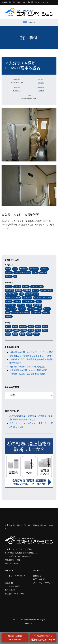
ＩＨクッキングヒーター (22, 272)
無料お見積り (11, 590)
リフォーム (44, 269)
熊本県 (15, 326)
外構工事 (43, 272)
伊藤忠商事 (9, 290)
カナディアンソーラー (13, 298)
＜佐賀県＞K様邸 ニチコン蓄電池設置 (27, 374)
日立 (21, 294)
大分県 (41, 91)
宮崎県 (45, 330)
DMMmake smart (11, 309)
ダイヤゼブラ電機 (37, 286)
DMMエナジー (10, 305)
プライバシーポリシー (43, 583)
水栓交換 (9, 276)
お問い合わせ (39, 579)
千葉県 (45, 326)
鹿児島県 (9, 330)
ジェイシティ (36, 312)
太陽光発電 (23, 269)
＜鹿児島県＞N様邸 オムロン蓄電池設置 (28, 370)
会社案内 (37, 576)
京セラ (39, 301)
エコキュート (34, 269)
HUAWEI (17, 91)
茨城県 (31, 326)
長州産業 (26, 286)
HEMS (15, 269)
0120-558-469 (25, 556)
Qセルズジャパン (47, 290)
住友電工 (46, 312)
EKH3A (35, 272)
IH (15, 276)
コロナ (29, 305)
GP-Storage (31, 309)
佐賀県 (8, 334)
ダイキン (17, 301)
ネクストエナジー (11, 294)
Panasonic (47, 309)
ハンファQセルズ (28, 301)
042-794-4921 (14, 560)
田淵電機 (19, 290)
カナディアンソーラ (32, 294)
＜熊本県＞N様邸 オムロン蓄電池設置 (27, 367)
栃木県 (31, 330)
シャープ (36, 290)
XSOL (8, 312)
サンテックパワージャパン (21, 312)
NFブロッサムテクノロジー (43, 298)
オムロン (9, 286)
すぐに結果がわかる (43, 638)
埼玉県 (24, 330)
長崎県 (22, 334)
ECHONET (22, 309)
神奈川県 (23, 326)
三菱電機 (27, 290)
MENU (29, 23)
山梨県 (16, 330)
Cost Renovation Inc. (28, 620)
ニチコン (17, 286)
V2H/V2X (9, 272)
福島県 (29, 334)
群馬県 (15, 334)
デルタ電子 (38, 305)
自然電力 (9, 316)
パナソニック (27, 298)
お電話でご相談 (15, 638)
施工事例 (29, 38)
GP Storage (21, 305)
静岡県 (36, 334)
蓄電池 (41, 83)
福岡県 (38, 326)
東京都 (8, 326)
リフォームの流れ (13, 586)
